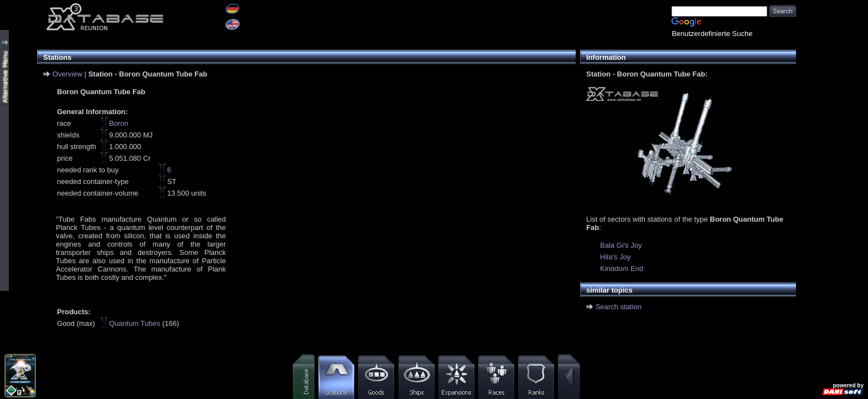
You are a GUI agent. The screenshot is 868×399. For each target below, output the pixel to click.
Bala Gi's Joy (621, 245)
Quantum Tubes (135, 323)
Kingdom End (622, 268)
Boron (119, 123)
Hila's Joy (615, 257)
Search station (619, 307)
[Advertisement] (832, 166)
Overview (68, 74)
